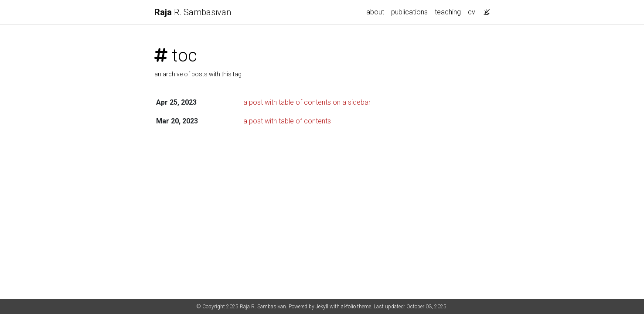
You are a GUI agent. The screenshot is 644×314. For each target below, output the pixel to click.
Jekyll (322, 307)
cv (472, 12)
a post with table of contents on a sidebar (307, 102)
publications (409, 12)
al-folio (348, 307)
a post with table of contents (287, 121)
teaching (448, 12)
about (375, 12)
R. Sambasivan (193, 12)
